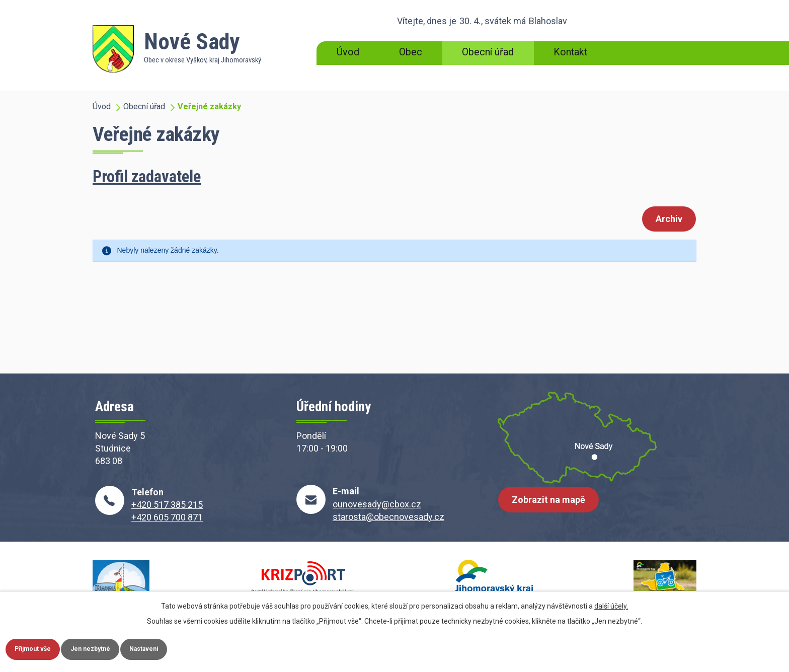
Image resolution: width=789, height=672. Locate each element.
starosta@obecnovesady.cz (388, 517)
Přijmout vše (41, 647)
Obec (411, 52)
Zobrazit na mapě (553, 508)
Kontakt (570, 52)
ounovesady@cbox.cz (377, 504)
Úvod (348, 52)
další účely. (611, 603)
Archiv (664, 220)
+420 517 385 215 (167, 505)
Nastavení (180, 647)
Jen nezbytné (112, 647)
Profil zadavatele (147, 177)
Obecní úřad (488, 52)
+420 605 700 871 (167, 517)
